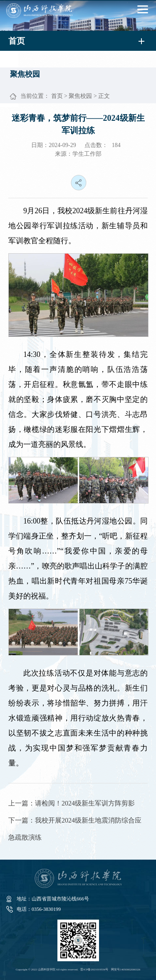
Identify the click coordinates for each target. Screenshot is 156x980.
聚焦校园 (80, 96)
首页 (57, 96)
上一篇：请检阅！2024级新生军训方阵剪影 (72, 803)
